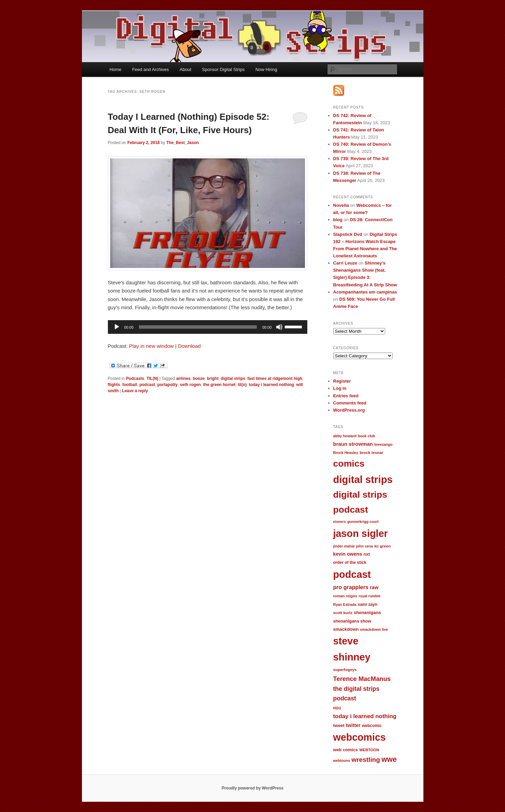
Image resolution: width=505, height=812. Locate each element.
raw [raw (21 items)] (374, 587)
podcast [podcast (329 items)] (352, 574)
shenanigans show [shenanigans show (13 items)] (352, 621)
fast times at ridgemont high (275, 379)
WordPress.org (349, 410)
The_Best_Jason (183, 143)
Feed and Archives (151, 69)
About (185, 69)
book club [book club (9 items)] (366, 436)
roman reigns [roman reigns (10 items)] (345, 596)
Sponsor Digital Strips (223, 69)
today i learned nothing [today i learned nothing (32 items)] (365, 716)
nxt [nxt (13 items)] (367, 554)
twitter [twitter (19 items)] (353, 725)
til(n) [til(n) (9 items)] (337, 708)
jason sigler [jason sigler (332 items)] (361, 533)
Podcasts (135, 379)
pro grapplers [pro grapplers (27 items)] (351, 587)
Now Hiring (266, 69)
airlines (183, 379)
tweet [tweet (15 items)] (339, 725)
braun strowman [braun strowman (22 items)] (353, 444)
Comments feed (350, 403)
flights (114, 385)
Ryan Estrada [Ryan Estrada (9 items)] (345, 604)
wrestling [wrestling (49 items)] (366, 760)
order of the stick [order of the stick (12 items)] (350, 562)
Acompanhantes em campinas (365, 292)
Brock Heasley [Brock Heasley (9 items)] (346, 453)
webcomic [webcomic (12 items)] (372, 726)
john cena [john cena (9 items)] (364, 546)
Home (116, 69)
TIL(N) (152, 379)
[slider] (198, 327)
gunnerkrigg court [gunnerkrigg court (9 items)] (363, 522)
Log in (340, 388)
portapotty (167, 385)
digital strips (233, 379)
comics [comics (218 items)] (349, 464)
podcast (147, 385)
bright (213, 379)
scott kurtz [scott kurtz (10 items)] (343, 613)
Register (342, 381)
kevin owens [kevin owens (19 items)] (348, 554)
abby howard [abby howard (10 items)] (345, 436)
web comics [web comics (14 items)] (346, 750)
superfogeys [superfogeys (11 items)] (345, 669)
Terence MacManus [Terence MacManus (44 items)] (362, 679)
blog (338, 220)
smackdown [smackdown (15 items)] (346, 629)
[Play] (117, 327)
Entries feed (346, 396)
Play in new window (151, 346)
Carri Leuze (345, 263)
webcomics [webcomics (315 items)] (360, 737)
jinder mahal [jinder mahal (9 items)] (344, 546)
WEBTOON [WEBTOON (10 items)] (369, 750)
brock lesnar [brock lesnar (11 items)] (371, 452)
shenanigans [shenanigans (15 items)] (367, 612)
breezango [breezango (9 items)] (383, 444)
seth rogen (190, 385)
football (130, 385)
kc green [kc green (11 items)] (382, 546)
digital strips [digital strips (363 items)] (363, 479)
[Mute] (279, 327)
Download (189, 346)
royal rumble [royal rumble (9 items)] (369, 596)
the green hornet (219, 385)
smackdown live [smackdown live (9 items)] (374, 629)
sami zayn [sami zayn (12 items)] (368, 604)
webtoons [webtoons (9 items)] (342, 760)
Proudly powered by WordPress (252, 788)
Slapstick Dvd (348, 234)
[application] (208, 327)
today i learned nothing (271, 385)
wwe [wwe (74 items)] (389, 759)
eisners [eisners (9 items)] (340, 522)
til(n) (242, 385)
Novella (341, 205)
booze (199, 379)
